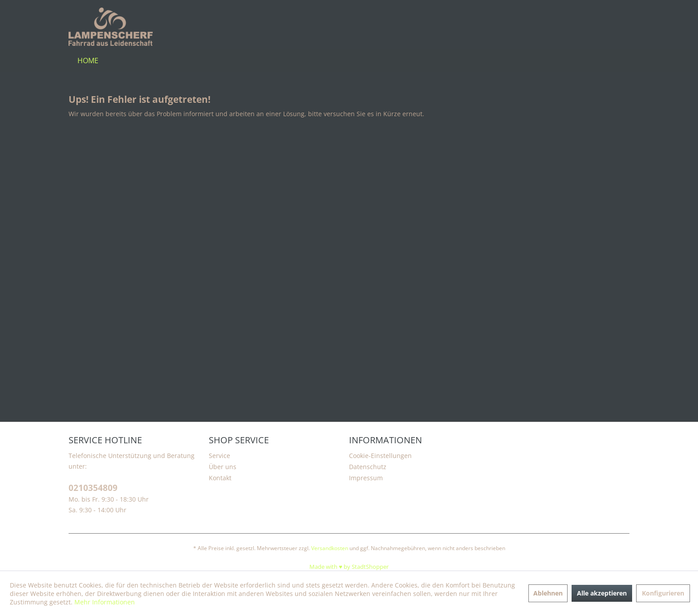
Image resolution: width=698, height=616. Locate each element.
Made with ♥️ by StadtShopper (349, 567)
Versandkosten (330, 548)
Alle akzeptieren (602, 593)
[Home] (88, 61)
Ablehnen (548, 593)
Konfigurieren (663, 593)
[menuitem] (88, 61)
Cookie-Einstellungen (380, 456)
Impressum (366, 478)
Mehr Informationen (105, 602)
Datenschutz (368, 467)
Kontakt (220, 478)
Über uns (223, 467)
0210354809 (93, 488)
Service (219, 456)
